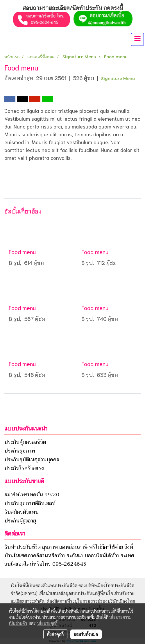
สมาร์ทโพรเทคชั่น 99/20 (32, 495)
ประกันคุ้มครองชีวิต (25, 442)
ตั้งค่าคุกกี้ (55, 634)
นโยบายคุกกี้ (47, 623)
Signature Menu (118, 78)
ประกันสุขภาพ (20, 451)
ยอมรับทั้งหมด (86, 634)
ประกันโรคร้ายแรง (24, 468)
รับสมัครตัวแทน (22, 512)
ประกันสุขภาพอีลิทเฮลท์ (30, 503)
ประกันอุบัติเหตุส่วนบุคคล (32, 460)
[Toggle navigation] (137, 39)
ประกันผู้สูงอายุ (20, 521)
